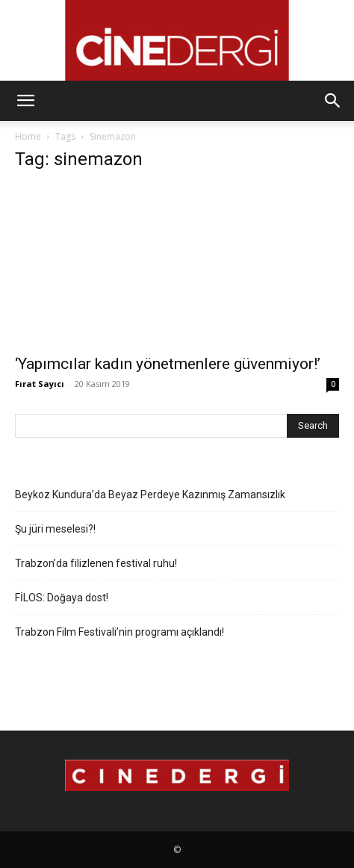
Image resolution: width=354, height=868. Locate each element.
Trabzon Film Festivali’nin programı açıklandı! (119, 632)
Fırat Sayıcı (40, 384)
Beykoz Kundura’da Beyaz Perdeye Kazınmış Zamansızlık (150, 495)
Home (28, 136)
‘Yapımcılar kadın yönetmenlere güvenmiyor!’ (168, 364)
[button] (25, 101)
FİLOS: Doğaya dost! (62, 598)
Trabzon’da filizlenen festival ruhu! (96, 563)
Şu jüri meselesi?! (55, 529)
